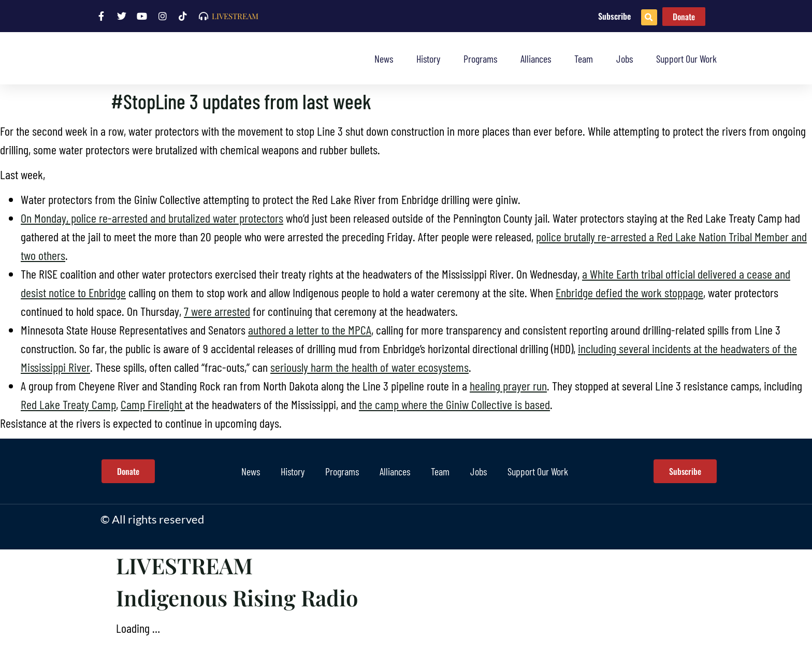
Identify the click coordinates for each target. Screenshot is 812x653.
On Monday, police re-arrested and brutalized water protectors (152, 218)
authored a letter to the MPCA (310, 330)
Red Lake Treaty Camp (68, 404)
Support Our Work (686, 59)
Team (584, 59)
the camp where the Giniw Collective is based (454, 404)
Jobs (625, 59)
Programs (480, 59)
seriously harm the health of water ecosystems (369, 367)
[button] (649, 17)
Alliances (536, 59)
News (384, 59)
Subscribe (614, 16)
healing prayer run (508, 386)
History (428, 59)
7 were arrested (217, 311)
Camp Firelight (153, 404)
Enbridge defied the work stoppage (629, 292)
